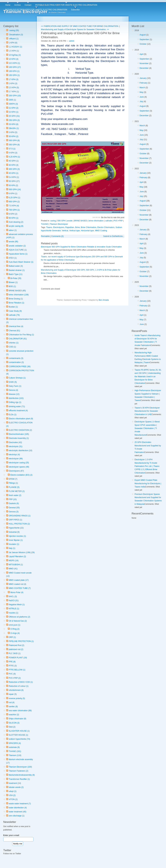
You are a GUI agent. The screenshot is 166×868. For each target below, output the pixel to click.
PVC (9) (12, 674)
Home (8, 5)
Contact (28, 5)
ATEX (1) (13, 258)
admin (72, 41)
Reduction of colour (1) (19, 686)
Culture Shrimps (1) (17, 378)
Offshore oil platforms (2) (19, 617)
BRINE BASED (81, 221)
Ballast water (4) (16, 266)
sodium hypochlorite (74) (19, 739)
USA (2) (12, 795)
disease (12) (14, 394)
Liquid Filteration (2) (17, 556)
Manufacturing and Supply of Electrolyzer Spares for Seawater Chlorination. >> (75, 29)
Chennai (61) (14, 331)
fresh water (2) (15, 495)
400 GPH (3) (14, 169)
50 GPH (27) (14, 181)
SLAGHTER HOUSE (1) (19, 731)
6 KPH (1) (13, 194)
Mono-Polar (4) (17, 592)
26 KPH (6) (14, 124)
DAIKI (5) (13, 382)
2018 (148, 38)
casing (53, 221)
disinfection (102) (16, 398)
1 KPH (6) (13, 43)
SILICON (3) (14, 723)
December (144, 68)
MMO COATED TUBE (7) (20, 588)
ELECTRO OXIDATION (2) (20, 430)
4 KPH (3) (13, 153)
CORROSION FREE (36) (20, 367)
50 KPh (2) (13, 185)
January (143, 78)
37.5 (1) (12, 149)
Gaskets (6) (14, 503)
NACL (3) (13, 596)
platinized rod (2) (16, 649)
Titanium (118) (15, 755)
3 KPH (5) (13, 132)
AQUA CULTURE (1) (18, 250)
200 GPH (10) (15, 96)
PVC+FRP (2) (15, 678)
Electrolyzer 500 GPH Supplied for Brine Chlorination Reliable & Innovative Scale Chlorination (81, 247)
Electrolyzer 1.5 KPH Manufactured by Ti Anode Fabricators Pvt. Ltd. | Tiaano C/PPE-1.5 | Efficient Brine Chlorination (147, 466)
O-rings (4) (15, 633)
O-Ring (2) (15, 629)
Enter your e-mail (11, 835)
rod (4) (12, 702)
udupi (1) (13, 791)
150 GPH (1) (14, 75)
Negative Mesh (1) (17, 605)
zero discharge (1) (17, 816)
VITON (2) (13, 799)
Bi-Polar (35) (16, 278)
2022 (148, 195)
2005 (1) (12, 100)
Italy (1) (12, 548)
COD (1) (12, 347)
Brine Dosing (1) (16, 299)
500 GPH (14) (15, 189)
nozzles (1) (14, 613)
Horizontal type (87, 231)
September (144, 39)
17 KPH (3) (14, 79)
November (144, 63)
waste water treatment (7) (20, 804)
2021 (148, 143)
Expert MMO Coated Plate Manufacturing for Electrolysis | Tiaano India (148, 483)
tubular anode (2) (16, 787)
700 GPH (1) (14, 210)
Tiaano (49, 227)
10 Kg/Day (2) (15, 55)
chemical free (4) (16, 326)
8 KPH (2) (13, 214)
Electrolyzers (59, 227)
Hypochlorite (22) (16, 528)
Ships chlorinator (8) (17, 719)
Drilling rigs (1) (15, 402)
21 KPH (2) (14, 108)
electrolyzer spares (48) (19, 467)
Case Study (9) (15, 311)
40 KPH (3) (14, 165)
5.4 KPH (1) (14, 177)
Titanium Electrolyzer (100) (20, 767)
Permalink (45, 236)
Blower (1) (13, 282)
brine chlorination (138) (19, 295)
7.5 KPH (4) (14, 206)
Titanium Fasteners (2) (18, 771)
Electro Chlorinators (106, 227)
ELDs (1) (13, 415)
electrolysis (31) (16, 446)
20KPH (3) (13, 104)
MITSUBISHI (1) (16, 565)
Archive (18, 5)
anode (70, 221)
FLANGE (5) (14, 487)
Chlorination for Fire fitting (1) (21, 335)
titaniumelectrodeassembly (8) (22, 775)
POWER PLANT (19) (18, 658)
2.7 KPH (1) (14, 92)
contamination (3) (16, 362)
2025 (148, 287)
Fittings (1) (13, 483)
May (141, 92)
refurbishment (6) (16, 690)
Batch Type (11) (16, 274)
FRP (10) (13, 499)
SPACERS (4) (15, 743)
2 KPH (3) (13, 83)
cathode (109, 221)
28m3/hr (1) (14, 128)
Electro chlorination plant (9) (21, 419)
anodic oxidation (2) (17, 246)
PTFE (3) (13, 666)
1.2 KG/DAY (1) (15, 47)
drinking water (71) (17, 406)
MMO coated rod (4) (17, 584)
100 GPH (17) (15, 67)
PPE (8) (12, 662)
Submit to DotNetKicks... (114, 236)
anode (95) (13, 242)
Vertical (65, 231)
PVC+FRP (118, 221)
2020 (148, 95)
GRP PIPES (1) (15, 520)
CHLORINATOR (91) (18, 339)
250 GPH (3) (14, 120)
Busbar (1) (13, 307)
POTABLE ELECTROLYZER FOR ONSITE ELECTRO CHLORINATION (66, 5)
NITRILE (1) (14, 609)
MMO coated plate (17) (19, 580)
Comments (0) (57, 236)
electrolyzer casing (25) (19, 463)
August (143, 35)
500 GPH (61, 221)
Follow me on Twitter (12, 854)
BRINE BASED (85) (17, 291)
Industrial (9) (14, 532)
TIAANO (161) (15, 751)
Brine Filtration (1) (16, 303)
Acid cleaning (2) (16, 222)
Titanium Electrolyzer (26, 12)
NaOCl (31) (14, 601)
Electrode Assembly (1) (19, 438)
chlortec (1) (14, 343)
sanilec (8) (13, 707)
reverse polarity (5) (17, 698)
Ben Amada (104, 300)
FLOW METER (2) (17, 491)
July (141, 101)
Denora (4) (13, 390)
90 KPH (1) (14, 218)
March (142, 88)
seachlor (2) (14, 715)
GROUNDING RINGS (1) (20, 516)
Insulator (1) (14, 544)
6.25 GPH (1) (15, 198)
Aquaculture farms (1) (18, 254)
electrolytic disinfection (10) (21, 451)
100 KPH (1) (14, 71)
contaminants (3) (16, 358)
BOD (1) (12, 286)
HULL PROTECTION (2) (19, 524)
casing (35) (14, 30)
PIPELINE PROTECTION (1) (21, 641)
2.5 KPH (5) (14, 88)
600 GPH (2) (14, 202)
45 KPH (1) (14, 173)
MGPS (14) (14, 561)
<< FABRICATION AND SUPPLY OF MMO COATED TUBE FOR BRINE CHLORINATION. (80, 26)
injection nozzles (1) (17, 536)
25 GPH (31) (14, 116)
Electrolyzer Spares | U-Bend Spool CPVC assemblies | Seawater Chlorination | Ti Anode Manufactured (147, 428)
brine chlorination (96, 221)
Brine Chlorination (89, 227)
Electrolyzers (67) (16, 471)
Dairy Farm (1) (15, 386)
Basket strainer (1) (17, 270)
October (143, 44)
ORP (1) (12, 637)
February (143, 83)
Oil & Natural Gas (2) (18, 621)
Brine (77, 227)
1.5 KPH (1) (14, 51)
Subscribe (75, 10)
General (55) (14, 508)
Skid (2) (12, 727)
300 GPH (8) (14, 140)
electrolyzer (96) (16, 459)
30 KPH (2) (14, 136)
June (142, 97)
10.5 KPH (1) (14, 63)
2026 (148, 311)
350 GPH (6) (14, 145)
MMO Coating (101, 231)
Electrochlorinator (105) (19, 434)
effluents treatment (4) (18, 411)
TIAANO (45, 224)
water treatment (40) (18, 812)
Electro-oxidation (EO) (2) (21, 475)
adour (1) (13, 230)
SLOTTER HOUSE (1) (18, 735)
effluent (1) (14, 39)
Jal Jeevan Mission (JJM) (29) (22, 552)
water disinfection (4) (18, 808)
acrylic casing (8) (16, 226)
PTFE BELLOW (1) (17, 670)
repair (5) (13, 694)
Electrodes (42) (15, 442)
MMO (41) (13, 569)
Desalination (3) (16, 35)
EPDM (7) (13, 479)
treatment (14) (15, 783)
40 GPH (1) (14, 161)
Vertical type (74, 231)
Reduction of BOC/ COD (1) (21, 682)
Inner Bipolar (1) (16, 540)
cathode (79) (14, 315)
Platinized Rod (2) (16, 645)
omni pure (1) (15, 625)
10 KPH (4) (14, 59)
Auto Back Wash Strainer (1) (21, 262)
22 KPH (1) (14, 112)
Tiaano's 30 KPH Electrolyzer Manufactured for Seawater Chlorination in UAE (147, 411)
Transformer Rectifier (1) (19, 779)
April (142, 54)
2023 (148, 251)
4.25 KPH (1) (14, 157)
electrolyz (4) (14, 455)
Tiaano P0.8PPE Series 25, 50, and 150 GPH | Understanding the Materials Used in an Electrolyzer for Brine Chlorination (148, 377)
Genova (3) (14, 512)
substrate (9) (14, 747)
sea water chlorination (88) (20, 711)
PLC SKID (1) (15, 653)
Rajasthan (70, 227)
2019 (148, 60)
